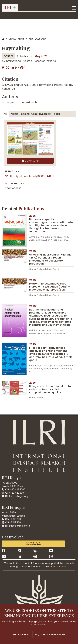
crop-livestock (41, 114)
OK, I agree (20, 635)
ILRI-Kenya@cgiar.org (15, 496)
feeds (56, 114)
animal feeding (20, 114)
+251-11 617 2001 (12, 522)
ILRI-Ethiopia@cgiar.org (16, 526)
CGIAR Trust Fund (58, 566)
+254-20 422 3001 (13, 493)
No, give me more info (50, 635)
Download (32, 161)
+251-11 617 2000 (12, 519)
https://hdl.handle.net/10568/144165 (31, 176)
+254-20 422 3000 (14, 489)
